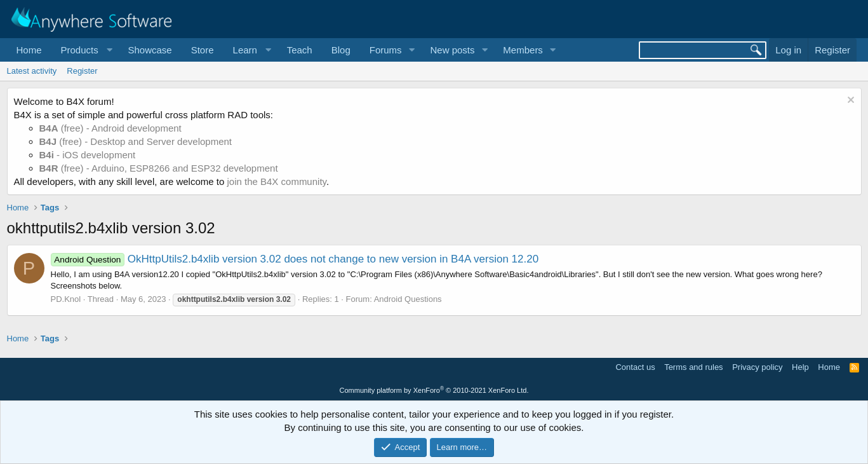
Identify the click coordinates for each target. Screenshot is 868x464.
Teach (300, 50)
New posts (452, 50)
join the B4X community (276, 181)
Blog (341, 50)
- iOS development (88, 155)
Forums (386, 50)
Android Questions (408, 299)
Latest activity (32, 71)
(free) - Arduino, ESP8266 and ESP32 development (159, 168)
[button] (85, 50)
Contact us (635, 367)
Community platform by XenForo (434, 390)
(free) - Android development (110, 128)
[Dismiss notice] (849, 101)
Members (523, 50)
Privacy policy (757, 367)
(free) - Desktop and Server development (136, 141)
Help (800, 367)
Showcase (150, 50)
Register (82, 71)
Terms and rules (693, 367)
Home (29, 50)
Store (203, 50)
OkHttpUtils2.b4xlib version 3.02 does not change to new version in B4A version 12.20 (295, 259)
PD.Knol (66, 299)
